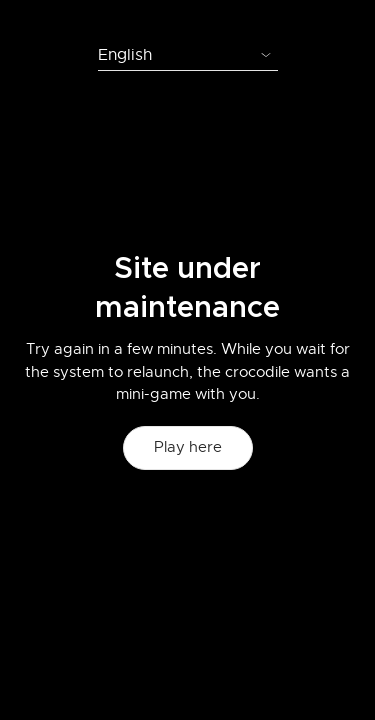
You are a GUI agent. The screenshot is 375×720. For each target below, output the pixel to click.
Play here (188, 447)
